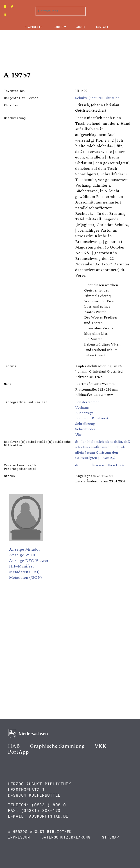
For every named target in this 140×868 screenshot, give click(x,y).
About (81, 27)
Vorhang (82, 407)
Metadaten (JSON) (25, 578)
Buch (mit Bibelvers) (91, 418)
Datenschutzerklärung (66, 837)
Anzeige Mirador (25, 549)
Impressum (19, 837)
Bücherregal (85, 413)
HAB (14, 746)
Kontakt (102, 27)
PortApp (18, 752)
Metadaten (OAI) (24, 572)
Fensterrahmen (87, 402)
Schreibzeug (85, 424)
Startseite (33, 27)
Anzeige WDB (22, 555)
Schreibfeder (85, 429)
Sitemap (111, 837)
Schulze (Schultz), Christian (97, 98)
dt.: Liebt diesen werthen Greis (100, 465)
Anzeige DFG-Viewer (29, 561)
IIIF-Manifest (21, 566)
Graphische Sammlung (57, 746)
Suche (59, 27)
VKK (100, 746)
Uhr (78, 434)
